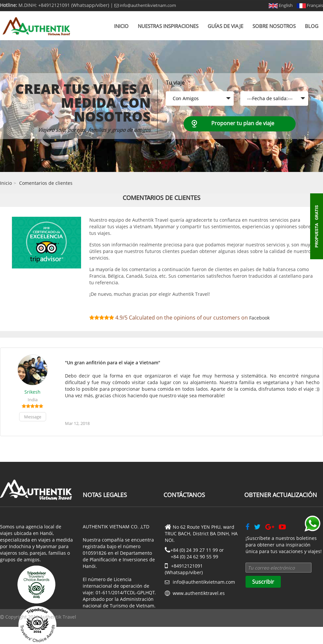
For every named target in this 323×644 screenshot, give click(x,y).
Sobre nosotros (274, 26)
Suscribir (263, 582)
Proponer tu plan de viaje (243, 123)
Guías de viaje (225, 26)
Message (33, 417)
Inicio (121, 26)
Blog (312, 26)
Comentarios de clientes (46, 183)
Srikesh (32, 392)
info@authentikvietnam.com (145, 5)
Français (310, 5)
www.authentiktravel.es (199, 593)
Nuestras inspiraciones (168, 26)
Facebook (259, 318)
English (281, 5)
